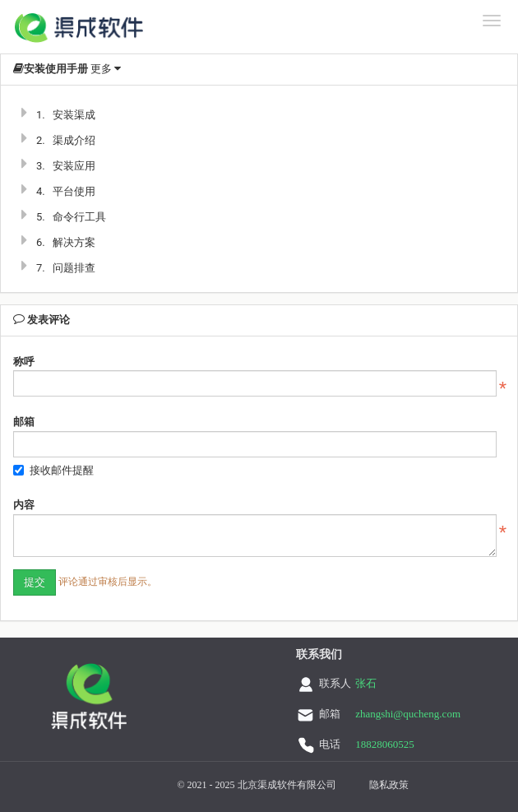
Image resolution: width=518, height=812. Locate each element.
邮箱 (24, 422)
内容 (24, 505)
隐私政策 (389, 785)
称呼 (24, 362)
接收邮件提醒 (53, 470)
